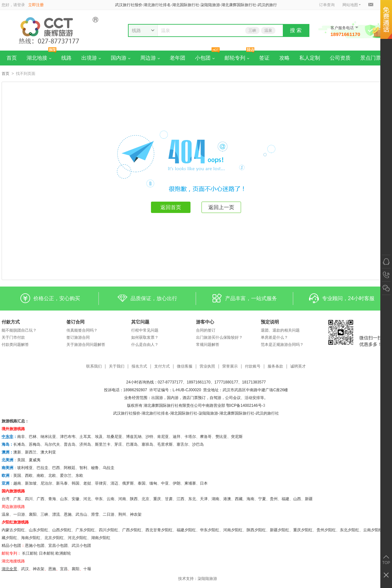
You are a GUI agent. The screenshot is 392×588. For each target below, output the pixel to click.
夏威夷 (35, 460)
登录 (21, 5)
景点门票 (371, 58)
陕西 (134, 499)
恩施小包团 (35, 546)
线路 (66, 58)
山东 (64, 499)
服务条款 (275, 366)
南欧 (40, 476)
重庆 (157, 499)
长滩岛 (19, 444)
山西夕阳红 (62, 530)
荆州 (122, 514)
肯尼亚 (163, 437)
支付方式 (162, 366)
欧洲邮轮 (63, 553)
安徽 (75, 499)
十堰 (87, 569)
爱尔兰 (66, 476)
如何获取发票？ (145, 337)
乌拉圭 (109, 468)
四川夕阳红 (109, 530)
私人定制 (310, 58)
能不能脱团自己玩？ (19, 330)
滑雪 (95, 514)
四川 (29, 499)
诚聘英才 (298, 366)
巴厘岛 (132, 444)
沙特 (149, 437)
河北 (87, 499)
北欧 (52, 476)
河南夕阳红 (233, 530)
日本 (204, 483)
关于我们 (117, 366)
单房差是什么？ (274, 337)
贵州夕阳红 (326, 530)
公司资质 (340, 58)
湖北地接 (39, 58)
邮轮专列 (237, 58)
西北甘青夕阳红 (159, 530)
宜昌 (64, 569)
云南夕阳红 (373, 530)
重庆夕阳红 (303, 530)
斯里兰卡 (103, 444)
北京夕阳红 (54, 538)
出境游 (91, 58)
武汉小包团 (81, 546)
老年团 (178, 58)
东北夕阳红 (350, 530)
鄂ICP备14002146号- (244, 406)
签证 (264, 58)
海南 (250, 499)
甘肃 (169, 499)
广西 (40, 499)
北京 (145, 499)
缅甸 (153, 483)
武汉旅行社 (123, 413)
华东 (99, 499)
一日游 (19, 514)
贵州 (274, 499)
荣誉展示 (230, 366)
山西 (297, 499)
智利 (83, 468)
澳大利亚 (48, 452)
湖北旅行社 (151, 413)
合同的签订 (206, 330)
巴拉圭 (42, 468)
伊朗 (177, 483)
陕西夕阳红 (256, 530)
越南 (17, 483)
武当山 (81, 514)
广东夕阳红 (85, 530)
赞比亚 (221, 437)
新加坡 (31, 483)
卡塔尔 (190, 437)
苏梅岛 (35, 444)
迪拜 (177, 437)
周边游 (150, 58)
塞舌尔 (182, 444)
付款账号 (253, 366)
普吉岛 (70, 444)
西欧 (29, 476)
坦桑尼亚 (114, 437)
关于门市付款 (13, 337)
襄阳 (33, 514)
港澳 (227, 499)
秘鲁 (95, 468)
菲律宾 (101, 483)
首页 (12, 58)
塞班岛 (147, 444)
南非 (21, 437)
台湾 (6, 499)
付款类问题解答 (15, 345)
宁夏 (262, 499)
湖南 (215, 499)
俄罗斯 (128, 483)
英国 (17, 476)
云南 (110, 499)
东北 (192, 499)
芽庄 (118, 444)
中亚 (165, 483)
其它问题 (140, 322)
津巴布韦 (68, 437)
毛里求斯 (165, 444)
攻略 (284, 58)
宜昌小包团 (58, 546)
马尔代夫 (52, 444)
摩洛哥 (206, 437)
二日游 (109, 514)
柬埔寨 (190, 483)
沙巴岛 (198, 444)
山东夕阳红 (39, 530)
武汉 (25, 569)
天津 (204, 499)
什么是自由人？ (145, 345)
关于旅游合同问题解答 (86, 345)
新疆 (309, 499)
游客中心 (205, 322)
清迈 (114, 483)
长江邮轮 (30, 553)
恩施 (68, 514)
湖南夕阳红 (101, 538)
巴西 (56, 468)
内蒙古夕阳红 (13, 530)
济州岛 (85, 444)
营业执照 (207, 366)
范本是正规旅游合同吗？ (282, 345)
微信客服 (185, 366)
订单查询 (327, 5)
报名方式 (139, 366)
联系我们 (94, 366)
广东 (17, 499)
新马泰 (62, 483)
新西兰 (31, 452)
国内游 (121, 58)
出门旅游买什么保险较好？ (219, 337)
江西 (180, 499)
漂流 (56, 514)
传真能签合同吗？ (82, 330)
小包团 (205, 58)
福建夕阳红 (186, 530)
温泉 (268, 30)
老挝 (87, 483)
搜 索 (296, 30)
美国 (21, 460)
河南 (122, 499)
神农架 (136, 514)
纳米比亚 (48, 437)
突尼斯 (237, 437)
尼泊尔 (46, 483)
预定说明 (270, 322)
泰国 (142, 483)
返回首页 (171, 207)
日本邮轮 (47, 553)
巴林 (33, 437)
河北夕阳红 (77, 538)
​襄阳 (75, 569)
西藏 (239, 499)
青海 (52, 499)
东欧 (79, 476)
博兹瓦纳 (134, 437)
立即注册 (36, 5)
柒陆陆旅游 (207, 579)
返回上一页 (221, 207)
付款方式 (11, 322)
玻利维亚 (25, 468)
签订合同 (75, 322)
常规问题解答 (208, 345)
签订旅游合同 (78, 337)
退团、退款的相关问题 (280, 330)
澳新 (17, 452)
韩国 (75, 483)
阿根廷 (70, 468)
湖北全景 (9, 569)
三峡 (252, 30)
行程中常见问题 (145, 330)
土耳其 (85, 437)
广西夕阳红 (132, 530)
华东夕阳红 (210, 530)
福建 (285, 499)
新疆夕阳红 (280, 530)
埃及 (99, 437)
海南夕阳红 (31, 538)
